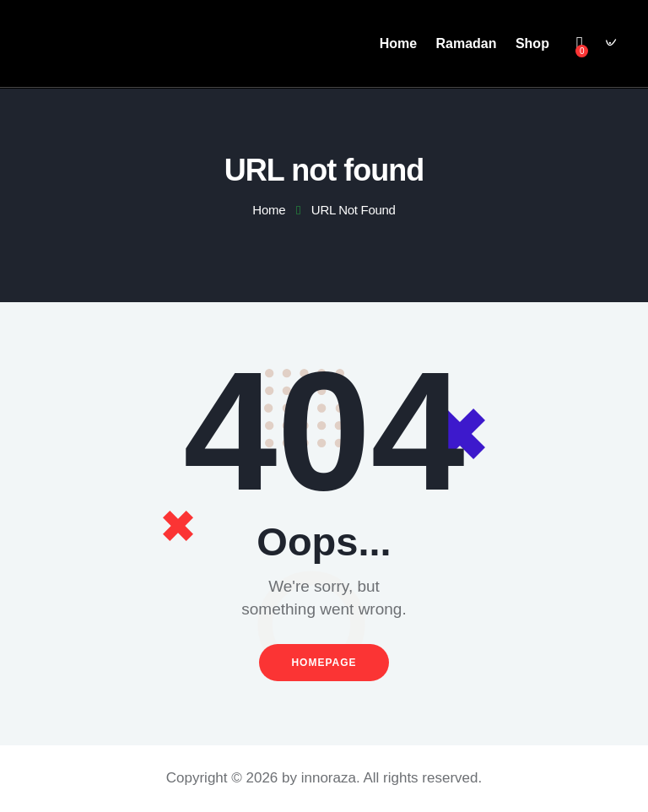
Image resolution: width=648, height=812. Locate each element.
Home (269, 210)
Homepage (324, 662)
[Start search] (609, 46)
